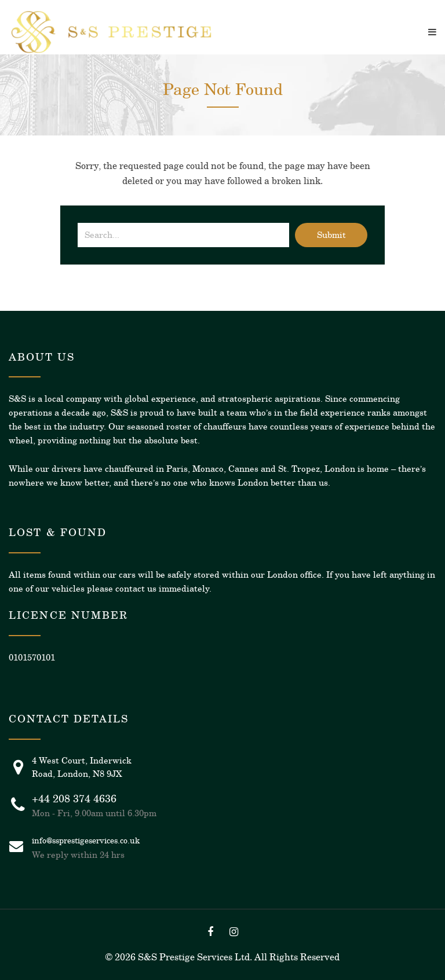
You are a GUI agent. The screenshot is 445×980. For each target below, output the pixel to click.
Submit (331, 235)
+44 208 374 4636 (74, 799)
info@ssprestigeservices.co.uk (86, 840)
